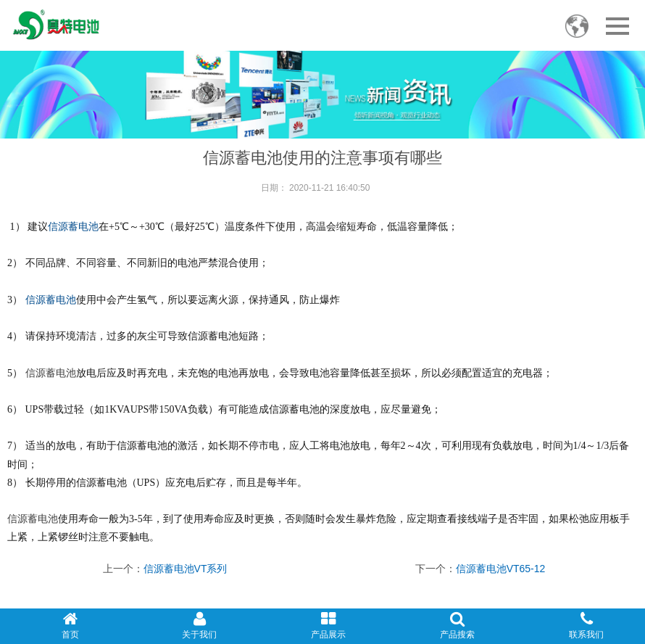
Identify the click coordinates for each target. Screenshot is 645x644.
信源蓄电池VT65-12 (501, 569)
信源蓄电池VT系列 (186, 569)
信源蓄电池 (73, 227)
